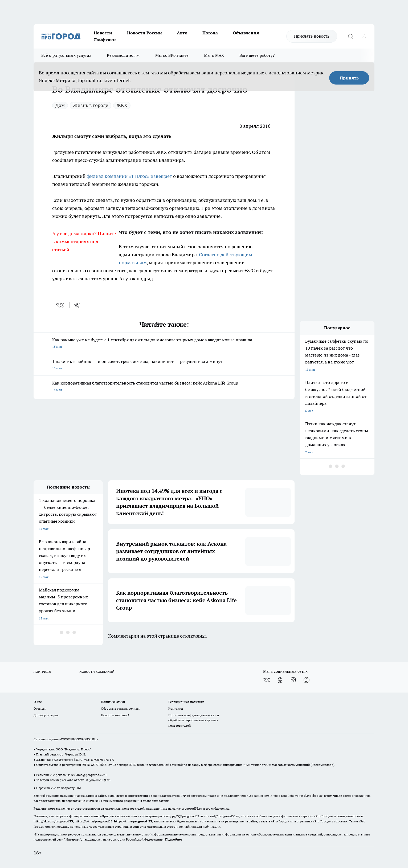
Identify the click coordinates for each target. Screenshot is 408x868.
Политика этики (113, 702)
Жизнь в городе (91, 105)
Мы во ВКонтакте (172, 55)
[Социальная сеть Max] (307, 680)
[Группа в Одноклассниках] (280, 680)
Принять (349, 78)
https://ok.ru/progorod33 (93, 821)
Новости (103, 33)
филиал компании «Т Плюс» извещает (129, 176)
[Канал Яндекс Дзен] (293, 680)
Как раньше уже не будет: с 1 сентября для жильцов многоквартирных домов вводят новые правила (164, 344)
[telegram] (79, 305)
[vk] (60, 305)
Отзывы (40, 708)
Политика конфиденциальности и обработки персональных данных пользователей (194, 720)
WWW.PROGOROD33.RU (79, 739)
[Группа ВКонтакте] (267, 680)
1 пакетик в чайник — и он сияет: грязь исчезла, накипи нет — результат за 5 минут (164, 365)
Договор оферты (46, 715)
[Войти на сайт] (364, 36)
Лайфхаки (105, 40)
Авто (182, 33)
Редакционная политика (186, 702)
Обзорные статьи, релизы (120, 708)
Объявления (246, 33)
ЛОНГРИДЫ (42, 672)
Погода (210, 33)
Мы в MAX (214, 55)
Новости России (144, 33)
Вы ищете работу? (257, 55)
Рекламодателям (123, 55)
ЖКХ (122, 105)
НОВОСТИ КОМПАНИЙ (97, 672)
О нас (38, 702)
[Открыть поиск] (350, 36)
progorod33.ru (192, 808)
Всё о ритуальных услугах (66, 55)
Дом (60, 105)
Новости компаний (115, 715)
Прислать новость (312, 36)
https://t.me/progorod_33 (133, 821)
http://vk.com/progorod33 (53, 821)
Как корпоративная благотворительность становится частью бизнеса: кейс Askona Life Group (164, 387)
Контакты (176, 708)
